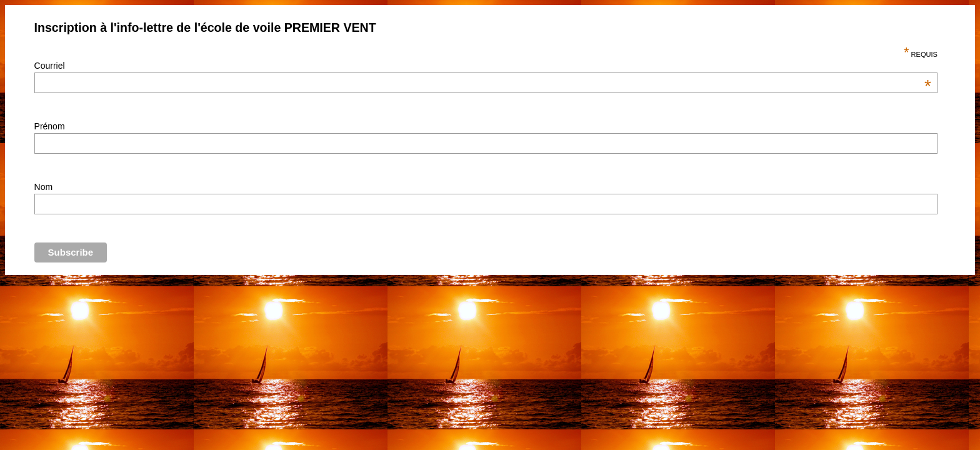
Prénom (50, 126)
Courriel (483, 66)
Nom (44, 187)
